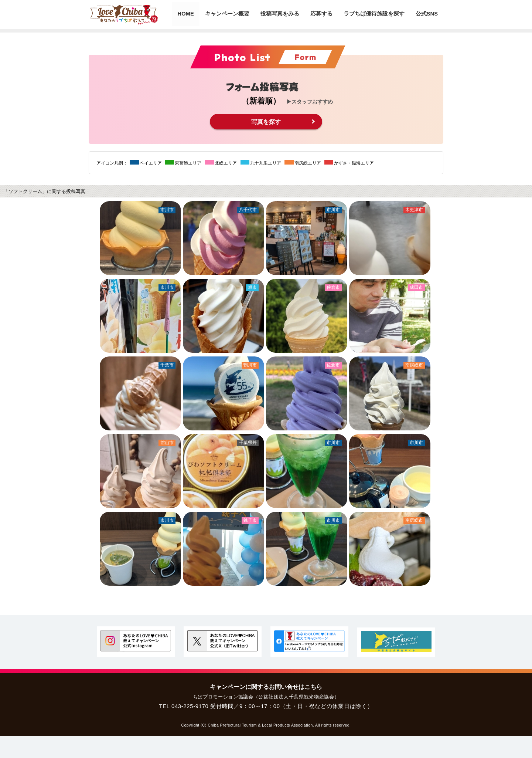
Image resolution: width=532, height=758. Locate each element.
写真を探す (266, 121)
